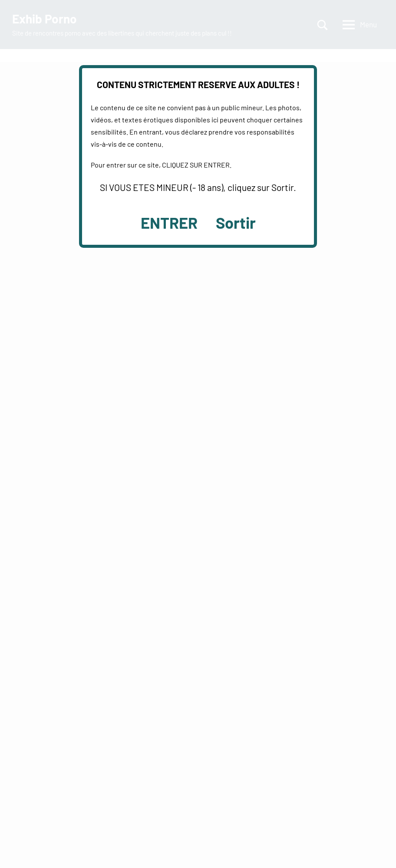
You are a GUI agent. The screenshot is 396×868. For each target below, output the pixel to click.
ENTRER (169, 222)
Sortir (236, 222)
